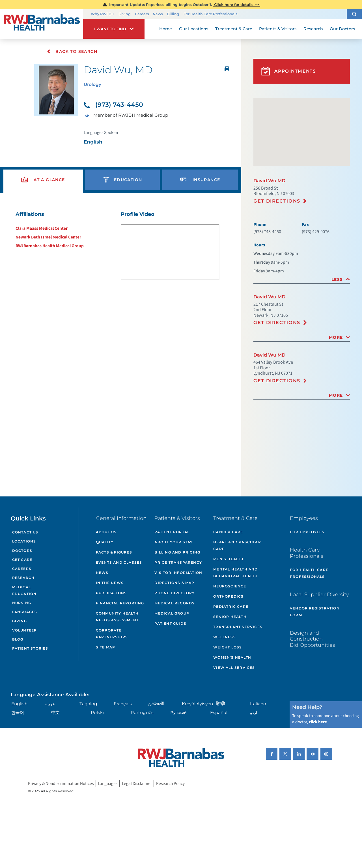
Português (142, 712)
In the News (110, 583)
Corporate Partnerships (112, 634)
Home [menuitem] (166, 29)
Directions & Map (174, 583)
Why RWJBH (103, 14)
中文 (55, 712)
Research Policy (170, 783)
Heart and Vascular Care (237, 545)
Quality (105, 542)
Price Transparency (178, 562)
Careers (142, 14)
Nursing (22, 603)
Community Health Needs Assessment (117, 617)
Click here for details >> (237, 5)
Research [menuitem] (313, 29)
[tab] (302, 280)
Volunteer (25, 630)
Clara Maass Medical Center (42, 228)
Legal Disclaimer (137, 783)
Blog (18, 639)
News (158, 14)
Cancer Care (228, 532)
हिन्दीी (220, 704)
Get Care (22, 560)
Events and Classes (119, 562)
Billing (173, 14)
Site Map (106, 647)
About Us (106, 532)
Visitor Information (178, 573)
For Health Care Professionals (210, 14)
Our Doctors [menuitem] (342, 29)
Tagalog (88, 704)
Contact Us (25, 532)
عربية (50, 704)
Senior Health (230, 617)
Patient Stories (30, 648)
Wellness (225, 637)
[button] (354, 14)
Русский (179, 712)
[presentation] (43, 180)
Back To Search (72, 51)
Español (219, 712)
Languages (25, 612)
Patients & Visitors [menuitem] (278, 29)
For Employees (307, 532)
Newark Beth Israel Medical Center (48, 237)
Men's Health (228, 559)
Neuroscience (230, 586)
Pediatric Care (231, 606)
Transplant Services (238, 627)
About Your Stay (174, 542)
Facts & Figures (114, 552)
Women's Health (232, 657)
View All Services (234, 668)
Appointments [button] (289, 71)
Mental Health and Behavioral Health (235, 573)
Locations (24, 541)
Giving (125, 14)
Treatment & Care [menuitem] (234, 29)
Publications (111, 593)
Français (123, 704)
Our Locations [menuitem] (194, 29)
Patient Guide (170, 623)
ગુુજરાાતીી (156, 704)
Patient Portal (172, 532)
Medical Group (172, 613)
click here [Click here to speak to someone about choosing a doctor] (318, 722)
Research (23, 578)
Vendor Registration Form (315, 612)
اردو (254, 712)
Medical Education (24, 590)
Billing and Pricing (177, 552)
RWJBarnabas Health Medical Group (50, 246)
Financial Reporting (120, 603)
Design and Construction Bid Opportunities (313, 639)
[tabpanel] (121, 247)
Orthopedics (228, 596)
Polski (97, 712)
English (19, 704)
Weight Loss (228, 647)
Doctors (22, 551)
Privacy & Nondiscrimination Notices (61, 783)
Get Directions (277, 201)
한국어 (18, 712)
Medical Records (174, 603)
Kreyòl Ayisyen (197, 704)
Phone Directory (174, 593)
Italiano (258, 704)
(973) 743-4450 (113, 105)
